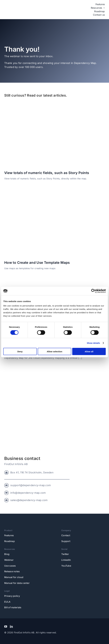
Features (9, 535)
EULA (7, 602)
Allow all (89, 351)
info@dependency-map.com (28, 493)
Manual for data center (17, 583)
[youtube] (6, 627)
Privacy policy (12, 596)
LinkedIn (66, 560)
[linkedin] (11, 627)
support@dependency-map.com (31, 485)
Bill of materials (13, 607)
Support (66, 541)
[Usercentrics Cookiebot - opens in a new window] (93, 291)
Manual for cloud (14, 577)
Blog (7, 554)
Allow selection (54, 351)
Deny (20, 351)
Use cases (10, 566)
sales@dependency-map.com (29, 500)
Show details (93, 343)
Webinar (9, 560)
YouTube (66, 566)
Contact (66, 535)
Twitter (65, 554)
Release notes (12, 571)
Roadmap (10, 541)
